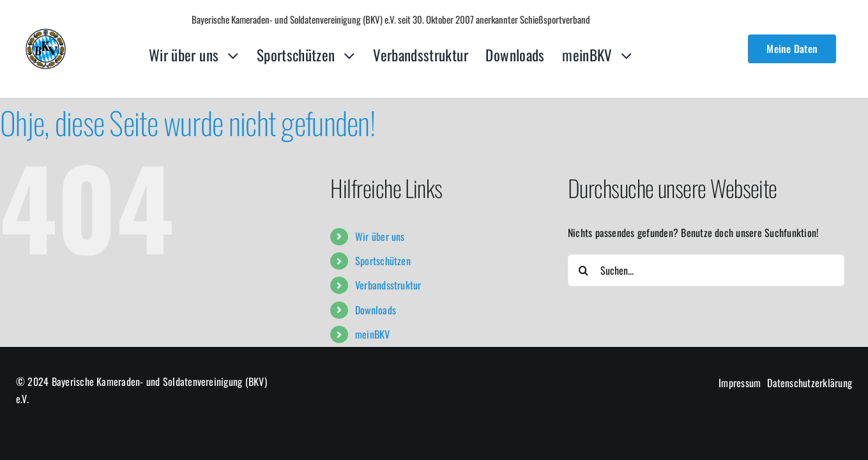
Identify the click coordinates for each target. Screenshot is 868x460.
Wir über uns (380, 236)
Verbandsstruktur (388, 285)
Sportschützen (383, 261)
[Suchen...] (706, 270)
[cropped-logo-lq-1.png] (46, 34)
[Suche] (584, 270)
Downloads (376, 310)
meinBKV (373, 334)
